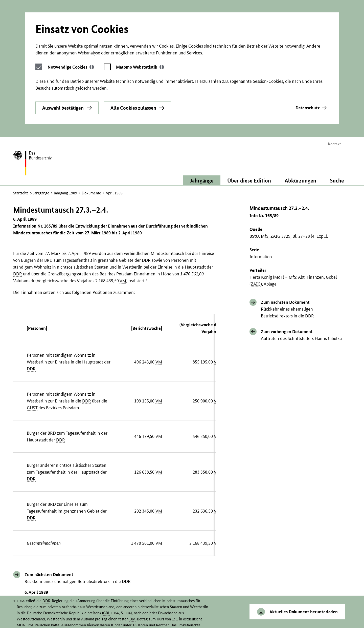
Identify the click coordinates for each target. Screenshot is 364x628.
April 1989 (114, 133)
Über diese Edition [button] (249, 120)
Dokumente (91, 133)
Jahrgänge (41, 133)
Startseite (21, 133)
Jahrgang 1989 (65, 133)
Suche (337, 120)
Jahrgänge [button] (202, 120)
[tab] (71, 21)
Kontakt (334, 84)
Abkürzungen (300, 120)
